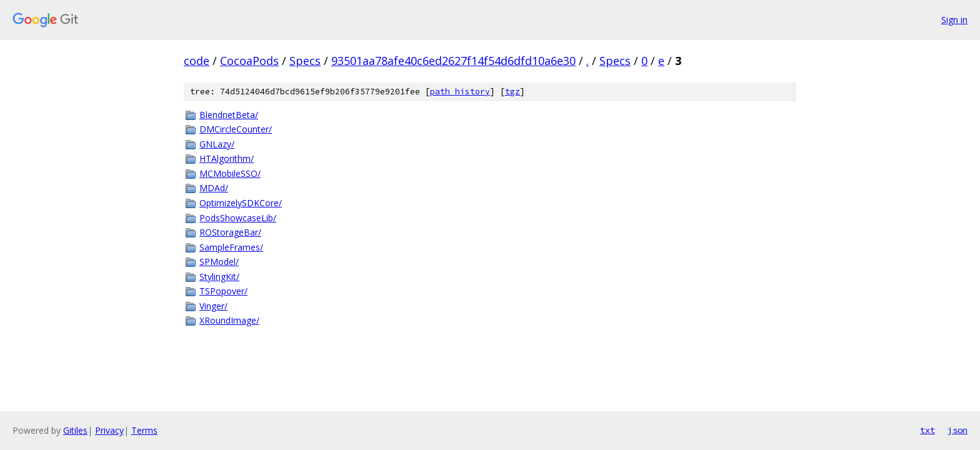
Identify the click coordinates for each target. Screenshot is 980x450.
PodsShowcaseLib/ (238, 218)
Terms (144, 430)
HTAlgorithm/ (227, 158)
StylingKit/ (219, 277)
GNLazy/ (217, 144)
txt (927, 430)
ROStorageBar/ (230, 232)
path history (460, 92)
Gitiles (75, 430)
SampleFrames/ (231, 247)
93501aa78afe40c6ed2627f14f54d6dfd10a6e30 (453, 61)
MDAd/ (214, 188)
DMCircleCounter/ (236, 129)
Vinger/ (213, 306)
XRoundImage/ (229, 320)
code (197, 61)
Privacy (109, 430)
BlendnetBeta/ (229, 115)
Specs (305, 61)
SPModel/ (219, 262)
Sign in (954, 20)
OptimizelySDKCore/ (241, 203)
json (957, 430)
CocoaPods (249, 61)
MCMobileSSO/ (230, 173)
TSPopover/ (223, 291)
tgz (512, 92)
